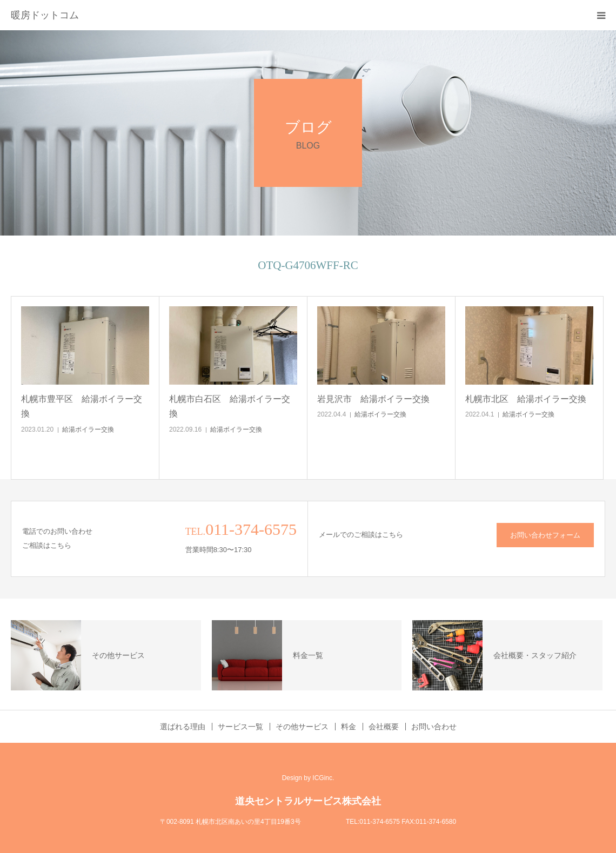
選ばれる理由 (183, 727)
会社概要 (384, 727)
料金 (349, 727)
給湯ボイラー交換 (88, 429)
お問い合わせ (434, 727)
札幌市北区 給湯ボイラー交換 (526, 399)
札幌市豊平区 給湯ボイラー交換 (82, 406)
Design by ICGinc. (308, 778)
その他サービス (302, 727)
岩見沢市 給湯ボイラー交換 (373, 399)
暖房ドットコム (45, 15)
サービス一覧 (240, 727)
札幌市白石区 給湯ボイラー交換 (230, 406)
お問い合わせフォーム (545, 535)
